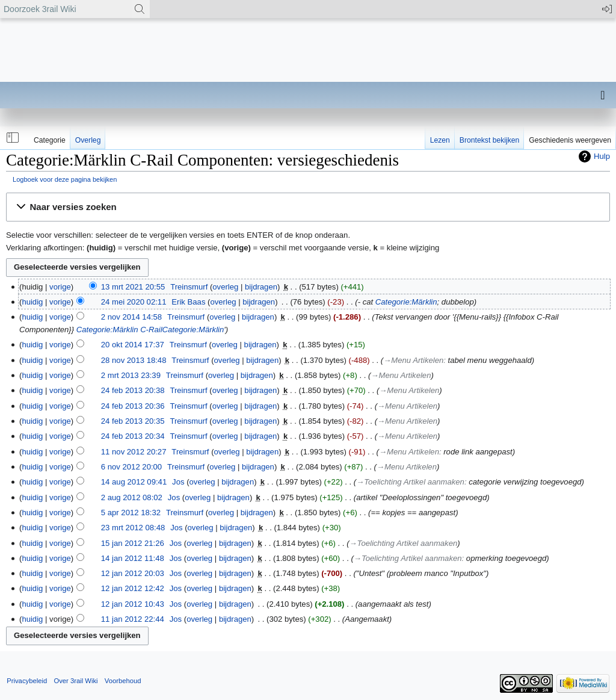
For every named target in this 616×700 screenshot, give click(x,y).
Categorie (50, 140)
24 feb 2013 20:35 (133, 421)
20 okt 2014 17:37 (133, 345)
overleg (225, 287)
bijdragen (261, 287)
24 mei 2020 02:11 (134, 302)
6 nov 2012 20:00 (131, 467)
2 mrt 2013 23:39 (131, 375)
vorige (60, 287)
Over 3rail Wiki (75, 681)
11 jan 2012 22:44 (133, 619)
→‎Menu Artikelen (413, 360)
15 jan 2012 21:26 (133, 543)
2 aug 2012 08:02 (132, 497)
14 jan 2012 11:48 (133, 558)
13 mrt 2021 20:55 (133, 287)
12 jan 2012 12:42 (133, 588)
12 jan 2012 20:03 (133, 573)
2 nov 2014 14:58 (131, 317)
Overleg (88, 140)
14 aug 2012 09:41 (134, 482)
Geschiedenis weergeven (570, 140)
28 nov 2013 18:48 (134, 360)
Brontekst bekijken (489, 140)
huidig (32, 302)
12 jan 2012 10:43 (133, 604)
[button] (11, 138)
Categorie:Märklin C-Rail (119, 330)
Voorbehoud (123, 681)
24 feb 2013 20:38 (133, 390)
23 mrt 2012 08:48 (133, 528)
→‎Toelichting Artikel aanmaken (410, 482)
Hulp (602, 156)
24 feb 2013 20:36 (133, 406)
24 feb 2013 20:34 (133, 436)
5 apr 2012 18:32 (131, 513)
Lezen (440, 140)
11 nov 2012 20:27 (134, 452)
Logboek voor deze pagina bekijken (65, 179)
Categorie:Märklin (406, 302)
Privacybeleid (27, 681)
